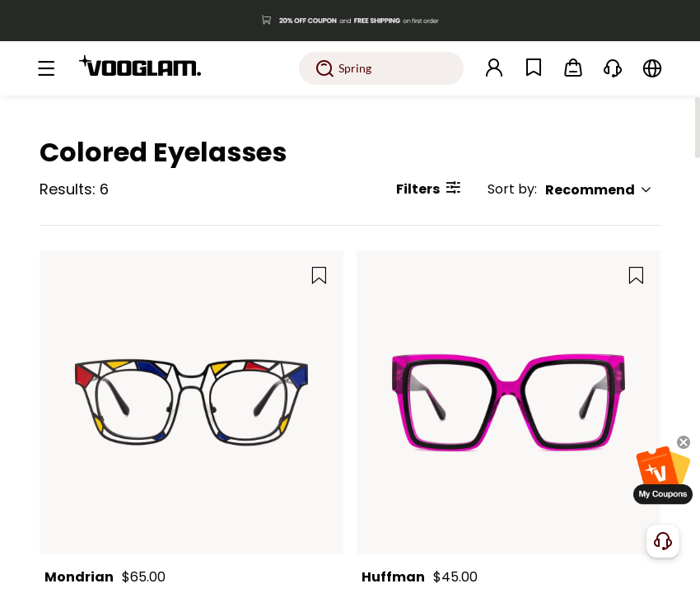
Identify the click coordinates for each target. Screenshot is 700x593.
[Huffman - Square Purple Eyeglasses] (509, 402)
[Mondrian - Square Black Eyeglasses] (191, 402)
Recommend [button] (599, 190)
